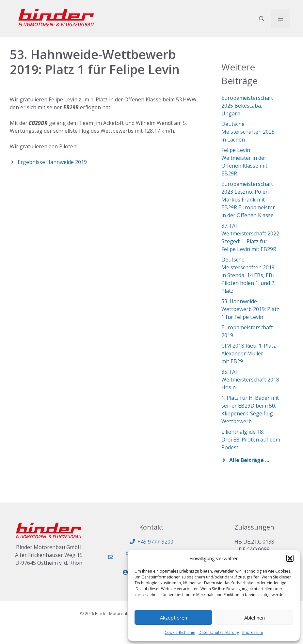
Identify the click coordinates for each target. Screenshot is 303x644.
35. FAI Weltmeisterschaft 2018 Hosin (250, 380)
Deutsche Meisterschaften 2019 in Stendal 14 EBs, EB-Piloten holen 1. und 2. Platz (248, 275)
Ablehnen (255, 618)
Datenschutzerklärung (219, 632)
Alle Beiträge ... (249, 460)
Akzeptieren (174, 618)
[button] (290, 558)
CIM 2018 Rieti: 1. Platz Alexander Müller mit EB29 (249, 353)
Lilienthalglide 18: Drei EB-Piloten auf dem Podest (251, 440)
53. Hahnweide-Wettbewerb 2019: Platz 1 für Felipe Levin (250, 309)
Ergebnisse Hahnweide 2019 (52, 162)
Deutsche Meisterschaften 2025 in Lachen (248, 132)
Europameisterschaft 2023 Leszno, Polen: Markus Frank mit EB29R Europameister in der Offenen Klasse (248, 200)
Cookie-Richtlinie (180, 632)
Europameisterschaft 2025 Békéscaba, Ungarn (247, 106)
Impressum (253, 632)
